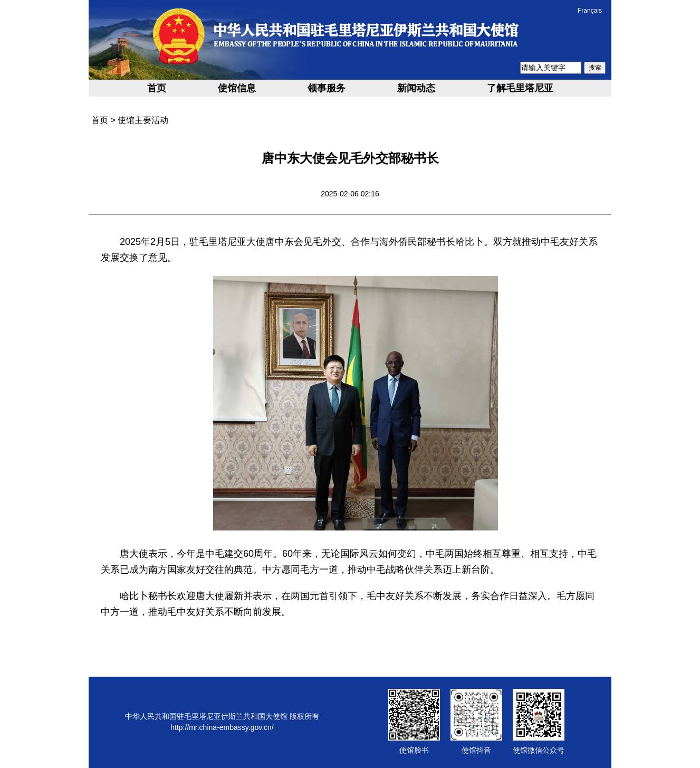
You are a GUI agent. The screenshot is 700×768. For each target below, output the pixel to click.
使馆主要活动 (143, 120)
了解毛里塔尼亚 (520, 88)
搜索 (595, 68)
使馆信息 (237, 88)
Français (590, 11)
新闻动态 (416, 88)
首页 (157, 88)
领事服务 (327, 88)
